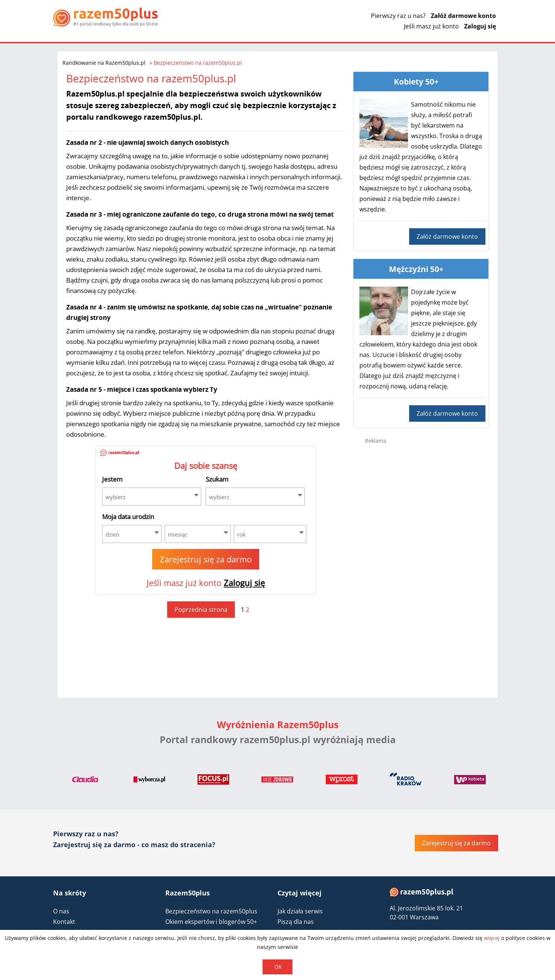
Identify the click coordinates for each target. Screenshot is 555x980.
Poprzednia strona (201, 610)
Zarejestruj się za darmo (206, 559)
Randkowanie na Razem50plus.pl (104, 63)
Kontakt (64, 922)
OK (278, 967)
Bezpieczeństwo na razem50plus (211, 911)
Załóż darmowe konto (463, 16)
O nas (61, 911)
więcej (492, 938)
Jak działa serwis (300, 911)
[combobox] (152, 497)
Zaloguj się (480, 26)
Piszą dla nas (296, 922)
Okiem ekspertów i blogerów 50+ (211, 922)
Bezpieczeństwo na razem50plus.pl (198, 63)
